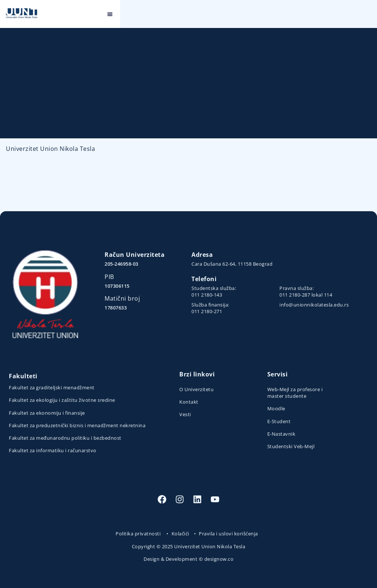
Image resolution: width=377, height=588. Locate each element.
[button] (367, 14)
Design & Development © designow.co (188, 559)
